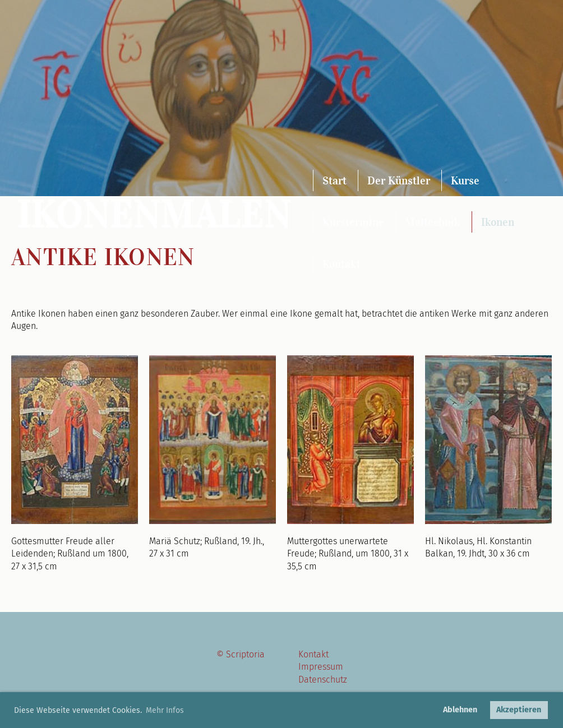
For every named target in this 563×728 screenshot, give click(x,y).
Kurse (465, 180)
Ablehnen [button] (460, 710)
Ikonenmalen (154, 215)
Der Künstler (399, 180)
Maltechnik (433, 222)
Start (334, 180)
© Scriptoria (241, 654)
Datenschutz (323, 680)
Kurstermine (353, 222)
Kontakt (342, 264)
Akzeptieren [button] (519, 710)
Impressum (321, 667)
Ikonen (498, 222)
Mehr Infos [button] (165, 710)
